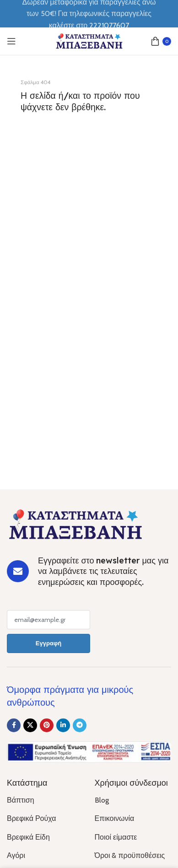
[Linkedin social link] (63, 725)
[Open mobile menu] (11, 41)
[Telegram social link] (80, 725)
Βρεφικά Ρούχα (31, 818)
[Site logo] (89, 40)
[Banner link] (89, 130)
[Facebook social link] (14, 725)
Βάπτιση (21, 800)
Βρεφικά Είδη (28, 837)
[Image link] (76, 524)
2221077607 (109, 25)
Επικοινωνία (115, 818)
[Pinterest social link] (47, 725)
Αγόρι (16, 855)
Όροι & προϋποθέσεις (130, 855)
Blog (102, 800)
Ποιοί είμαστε (116, 837)
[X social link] (30, 725)
